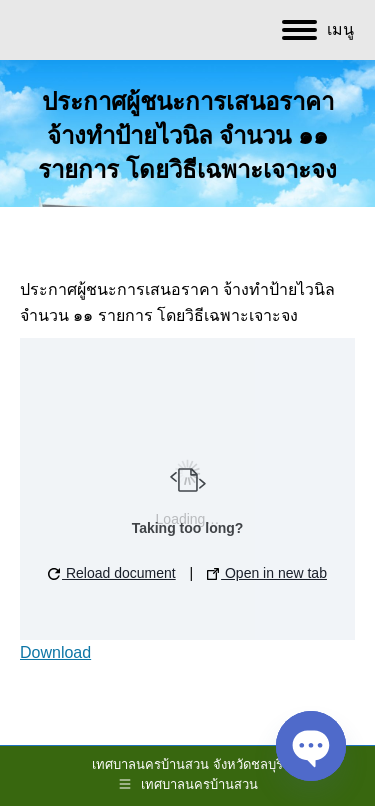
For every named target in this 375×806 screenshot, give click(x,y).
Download (55, 652)
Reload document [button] (112, 573)
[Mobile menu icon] (318, 30)
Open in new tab (267, 573)
